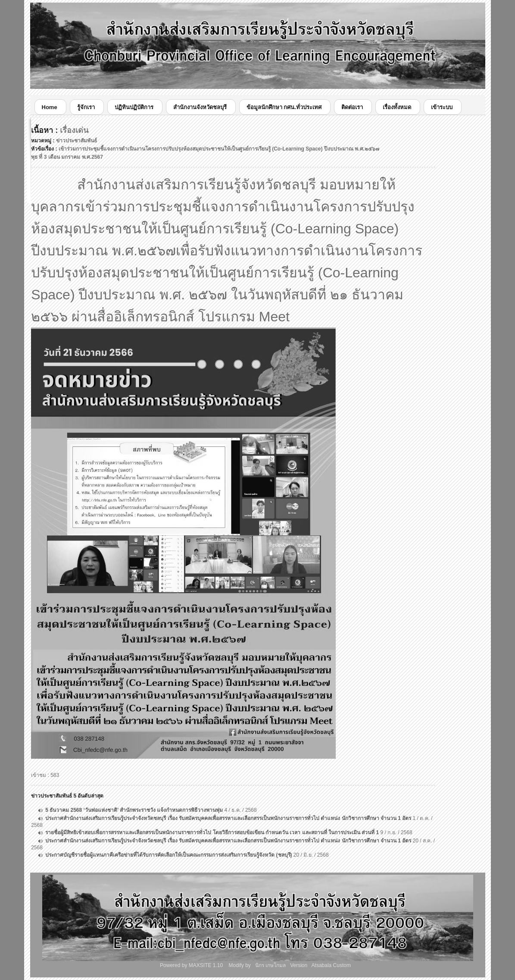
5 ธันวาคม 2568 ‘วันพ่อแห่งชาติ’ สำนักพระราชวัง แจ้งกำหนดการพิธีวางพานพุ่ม (134, 810)
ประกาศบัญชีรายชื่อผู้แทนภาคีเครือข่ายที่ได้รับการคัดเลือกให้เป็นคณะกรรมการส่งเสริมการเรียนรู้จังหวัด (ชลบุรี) (169, 855)
